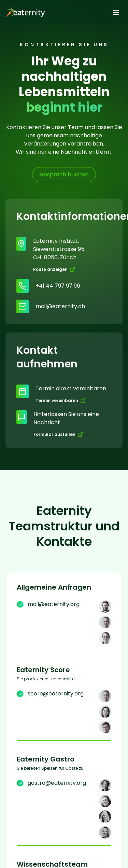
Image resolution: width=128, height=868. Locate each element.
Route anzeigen (54, 269)
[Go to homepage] (24, 12)
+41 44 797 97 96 (58, 286)
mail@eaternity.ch (60, 306)
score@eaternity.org (56, 694)
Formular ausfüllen (58, 434)
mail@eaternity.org (54, 604)
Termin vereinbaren (61, 400)
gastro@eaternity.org (57, 783)
